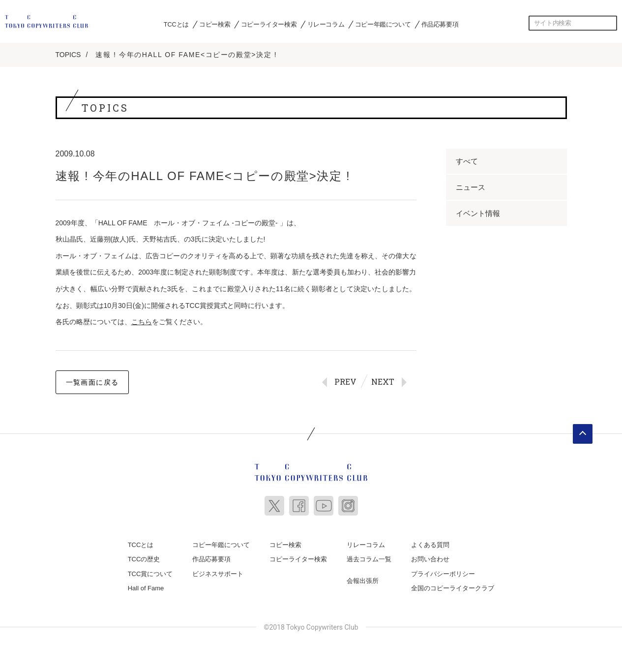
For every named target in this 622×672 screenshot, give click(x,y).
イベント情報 (478, 213)
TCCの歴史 (144, 559)
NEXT (383, 382)
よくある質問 (430, 545)
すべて (467, 161)
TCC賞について (150, 574)
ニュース (471, 187)
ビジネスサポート (218, 574)
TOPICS (68, 55)
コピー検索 (215, 24)
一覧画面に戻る (92, 382)
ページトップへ (583, 434)
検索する (610, 23)
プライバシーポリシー (443, 574)
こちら (142, 322)
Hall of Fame (146, 588)
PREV (345, 382)
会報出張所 (363, 581)
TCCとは (176, 24)
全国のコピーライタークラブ (453, 588)
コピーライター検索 (269, 24)
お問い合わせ (430, 559)
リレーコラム (326, 24)
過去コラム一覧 (369, 559)
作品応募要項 (440, 24)
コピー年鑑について (383, 24)
